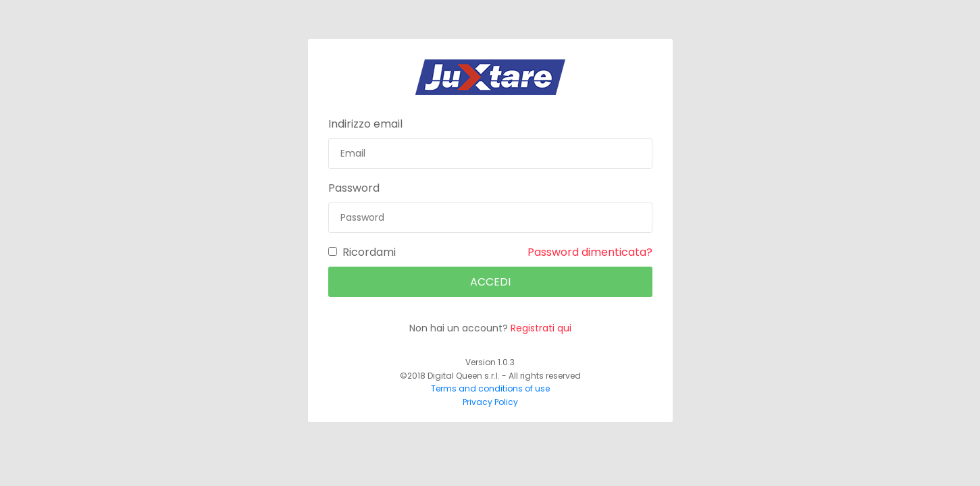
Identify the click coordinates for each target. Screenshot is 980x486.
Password (354, 188)
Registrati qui (541, 328)
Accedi (490, 282)
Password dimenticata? (590, 252)
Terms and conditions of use (490, 388)
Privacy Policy (490, 402)
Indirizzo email (365, 124)
